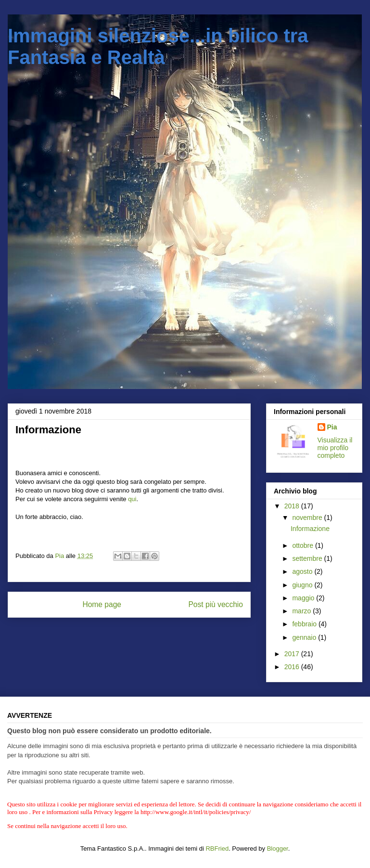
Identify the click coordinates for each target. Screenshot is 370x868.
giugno (303, 585)
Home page (102, 604)
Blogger (278, 849)
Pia (332, 427)
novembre (308, 518)
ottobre (303, 545)
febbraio (305, 624)
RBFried (217, 849)
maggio (304, 598)
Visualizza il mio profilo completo (335, 448)
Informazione (310, 529)
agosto (303, 571)
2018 (293, 506)
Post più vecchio (216, 604)
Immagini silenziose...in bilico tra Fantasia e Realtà (158, 46)
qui (132, 499)
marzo (302, 611)
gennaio (305, 637)
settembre (308, 558)
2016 (293, 667)
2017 (293, 654)
